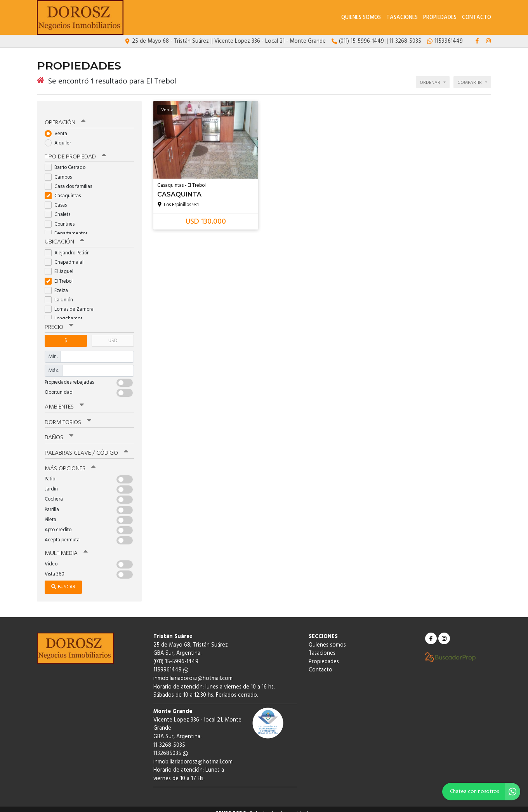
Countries (62, 218)
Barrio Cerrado (68, 162)
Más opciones (70, 461)
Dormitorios (68, 416)
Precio (59, 321)
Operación (65, 117)
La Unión (61, 294)
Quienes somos (361, 18)
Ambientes (64, 400)
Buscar (63, 579)
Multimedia (66, 546)
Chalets (60, 209)
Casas (58, 199)
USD (113, 334)
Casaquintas (65, 190)
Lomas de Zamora (72, 303)
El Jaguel (62, 265)
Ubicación (64, 236)
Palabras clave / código (86, 446)
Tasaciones (402, 18)
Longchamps (66, 312)
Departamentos (69, 227)
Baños (59, 431)
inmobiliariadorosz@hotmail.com (193, 671)
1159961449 (171, 662)
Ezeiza (59, 284)
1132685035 (171, 746)
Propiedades (440, 18)
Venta (58, 128)
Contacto (477, 18)
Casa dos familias (71, 180)
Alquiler (60, 137)
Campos (61, 171)
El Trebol (61, 275)
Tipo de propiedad (75, 151)
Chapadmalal (67, 256)
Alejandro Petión (70, 247)
